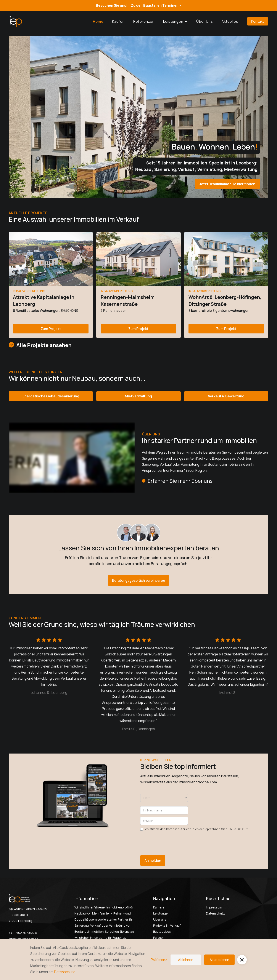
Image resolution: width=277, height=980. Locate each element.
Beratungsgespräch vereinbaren (138, 580)
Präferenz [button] (159, 960)
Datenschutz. (65, 972)
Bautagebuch (163, 931)
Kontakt (258, 21)
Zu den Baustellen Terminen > (156, 5)
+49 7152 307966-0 (23, 933)
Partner (159, 938)
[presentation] (173, 841)
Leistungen (161, 913)
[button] (175, 21)
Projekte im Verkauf (167, 925)
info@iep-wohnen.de (24, 939)
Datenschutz (215, 913)
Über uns (205, 21)
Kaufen (118, 21)
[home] (16, 21)
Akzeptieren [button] (219, 960)
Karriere (159, 907)
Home (98, 21)
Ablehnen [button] (186, 960)
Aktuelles (230, 21)
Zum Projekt (51, 329)
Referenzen (144, 21)
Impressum (214, 907)
